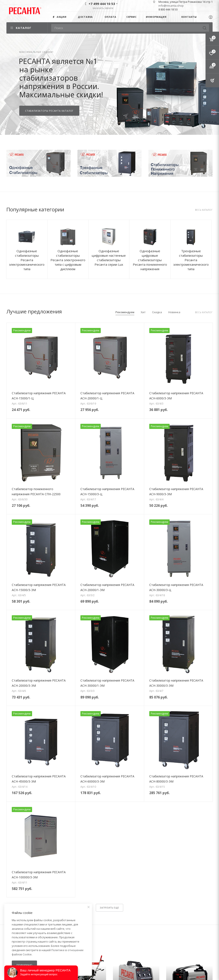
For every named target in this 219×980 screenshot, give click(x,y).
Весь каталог (204, 210)
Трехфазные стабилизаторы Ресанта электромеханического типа (191, 260)
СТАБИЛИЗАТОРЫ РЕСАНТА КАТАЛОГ (49, 111)
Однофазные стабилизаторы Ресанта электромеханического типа (27, 260)
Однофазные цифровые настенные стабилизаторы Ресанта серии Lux (109, 258)
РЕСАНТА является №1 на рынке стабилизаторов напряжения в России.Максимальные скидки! (61, 78)
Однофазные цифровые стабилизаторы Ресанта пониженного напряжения (150, 260)
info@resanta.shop (171, 6)
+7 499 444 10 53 (102, 4)
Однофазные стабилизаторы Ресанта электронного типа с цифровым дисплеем (68, 260)
